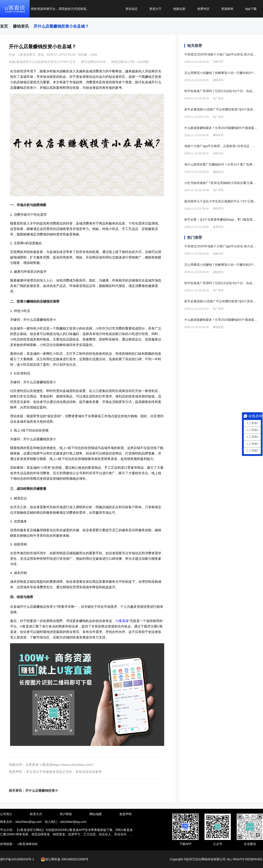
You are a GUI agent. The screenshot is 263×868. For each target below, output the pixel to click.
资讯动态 (131, 9)
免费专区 (203, 9)
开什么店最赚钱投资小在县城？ (61, 26)
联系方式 (36, 814)
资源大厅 (155, 9)
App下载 (251, 9)
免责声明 (125, 814)
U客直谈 (123, 621)
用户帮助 (66, 814)
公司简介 (6, 814)
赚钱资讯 (21, 26)
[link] (4, 26)
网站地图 (96, 814)
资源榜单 (227, 9)
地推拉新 (179, 9)
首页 (4, 26)
